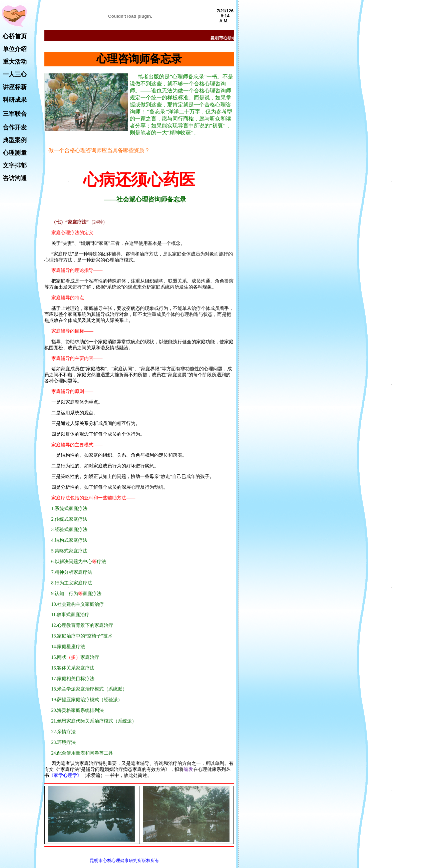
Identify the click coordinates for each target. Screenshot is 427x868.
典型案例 (15, 140)
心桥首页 (15, 36)
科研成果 (15, 100)
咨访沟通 (15, 178)
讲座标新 (15, 87)
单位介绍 (15, 49)
